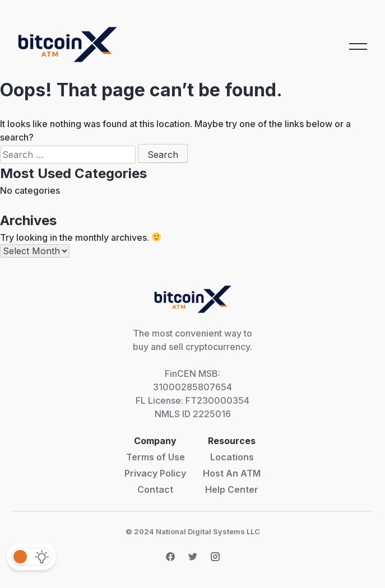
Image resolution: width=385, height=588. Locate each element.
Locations (232, 457)
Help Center (232, 489)
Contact (155, 489)
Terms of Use (156, 457)
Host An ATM (232, 473)
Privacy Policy (155, 473)
